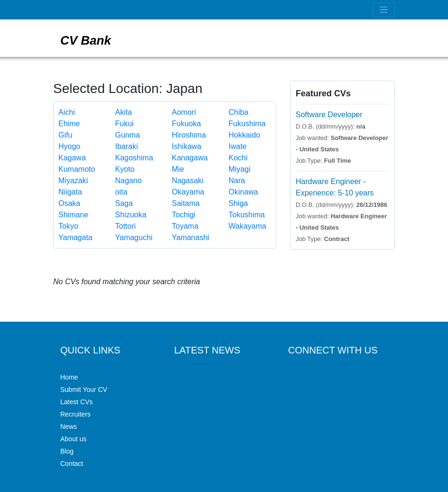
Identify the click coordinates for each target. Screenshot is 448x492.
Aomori (184, 112)
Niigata (70, 192)
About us (73, 439)
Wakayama (247, 226)
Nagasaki (188, 181)
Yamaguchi (134, 237)
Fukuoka (186, 124)
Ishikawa (187, 146)
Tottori (126, 226)
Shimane (73, 215)
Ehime (69, 124)
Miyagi (240, 169)
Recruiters (75, 414)
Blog (67, 451)
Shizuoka (131, 215)
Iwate (238, 146)
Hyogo (69, 146)
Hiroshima (189, 135)
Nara (237, 181)
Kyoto (125, 169)
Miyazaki (73, 181)
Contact (72, 464)
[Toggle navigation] (384, 10)
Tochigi (184, 215)
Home (69, 377)
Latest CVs (76, 402)
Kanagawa (190, 158)
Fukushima (247, 124)
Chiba (239, 112)
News (69, 427)
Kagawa (72, 158)
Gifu (65, 135)
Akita (124, 112)
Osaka (69, 203)
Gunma (128, 135)
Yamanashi (191, 237)
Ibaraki (127, 146)
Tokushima (247, 215)
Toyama (185, 226)
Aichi (67, 112)
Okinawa (243, 192)
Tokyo (68, 226)
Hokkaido (245, 135)
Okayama (188, 192)
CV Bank (86, 40)
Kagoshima (134, 158)
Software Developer (329, 115)
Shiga (238, 203)
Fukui (125, 124)
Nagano (129, 181)
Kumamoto (77, 169)
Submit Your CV (84, 390)
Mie (178, 169)
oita (121, 192)
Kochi (238, 158)
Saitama (186, 203)
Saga (124, 203)
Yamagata (75, 237)
